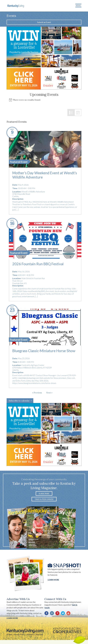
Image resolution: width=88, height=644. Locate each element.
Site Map (39, 635)
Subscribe (44, 493)
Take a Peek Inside (44, 499)
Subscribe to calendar (19, 401)
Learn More (53, 580)
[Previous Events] (37, 393)
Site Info (31, 635)
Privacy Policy (19, 635)
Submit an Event (44, 22)
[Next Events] (49, 393)
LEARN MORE (12, 618)
